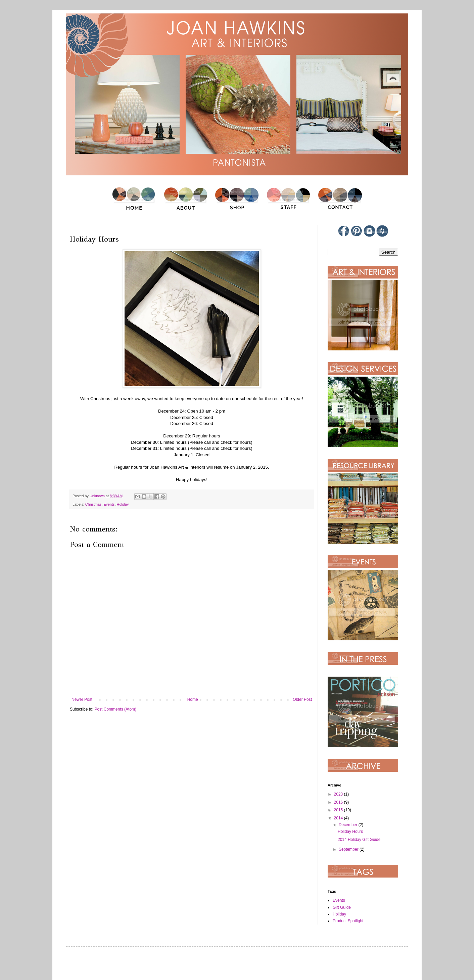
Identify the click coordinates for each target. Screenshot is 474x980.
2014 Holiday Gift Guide (359, 840)
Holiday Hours (350, 832)
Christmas (93, 504)
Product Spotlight (348, 921)
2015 (339, 810)
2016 (339, 802)
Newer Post (82, 699)
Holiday (123, 504)
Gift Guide (342, 907)
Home (193, 699)
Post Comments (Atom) (115, 709)
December (349, 825)
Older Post (302, 699)
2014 (339, 818)
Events (109, 504)
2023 (339, 794)
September (349, 849)
